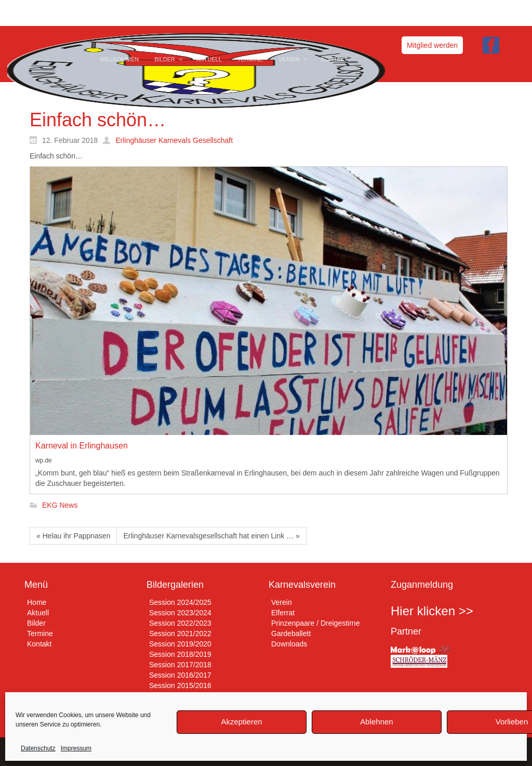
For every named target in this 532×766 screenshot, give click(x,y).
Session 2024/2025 (180, 602)
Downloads (289, 644)
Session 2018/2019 (180, 654)
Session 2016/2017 (180, 675)
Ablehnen (376, 722)
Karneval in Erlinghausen (82, 446)
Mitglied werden (432, 45)
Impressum (76, 748)
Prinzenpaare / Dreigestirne (315, 623)
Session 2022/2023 (180, 623)
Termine (40, 633)
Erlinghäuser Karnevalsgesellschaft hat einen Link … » (211, 536)
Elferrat (283, 613)
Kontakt (39, 644)
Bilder (36, 623)
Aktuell (38, 613)
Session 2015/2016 (180, 685)
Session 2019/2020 (180, 644)
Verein (282, 602)
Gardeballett (291, 633)
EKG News (60, 506)
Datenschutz (38, 748)
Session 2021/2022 (180, 633)
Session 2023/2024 (180, 613)
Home (37, 602)
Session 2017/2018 (180, 665)
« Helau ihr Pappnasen (73, 536)
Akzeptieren (241, 722)
